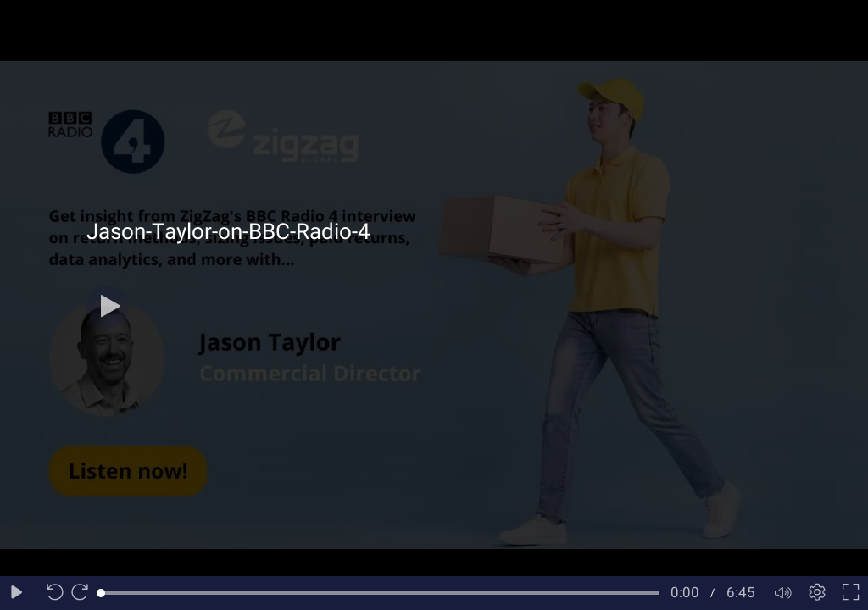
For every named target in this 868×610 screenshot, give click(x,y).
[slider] (380, 593)
